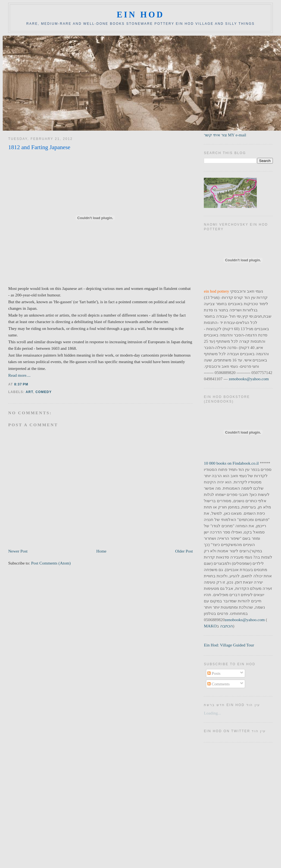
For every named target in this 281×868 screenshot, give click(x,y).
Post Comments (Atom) (51, 563)
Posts (214, 673)
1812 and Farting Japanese (39, 147)
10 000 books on (218, 463)
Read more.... (19, 375)
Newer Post (18, 551)
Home (101, 551)
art (29, 392)
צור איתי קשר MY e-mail (225, 135)
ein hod (140, 15)
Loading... (212, 713)
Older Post (184, 551)
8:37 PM (21, 384)
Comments (218, 684)
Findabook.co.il (246, 463)
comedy (43, 392)
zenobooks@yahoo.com (249, 379)
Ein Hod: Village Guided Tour (229, 645)
